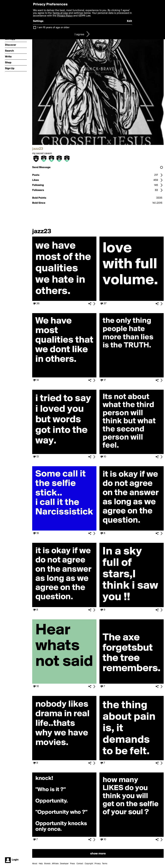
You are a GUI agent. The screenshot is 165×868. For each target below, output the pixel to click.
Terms (105, 864)
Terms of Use (60, 13)
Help (41, 864)
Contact (80, 864)
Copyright (89, 864)
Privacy (98, 864)
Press (73, 864)
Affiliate (55, 864)
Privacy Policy (65, 16)
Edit (129, 21)
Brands (47, 864)
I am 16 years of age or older (53, 28)
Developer (64, 864)
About (35, 864)
